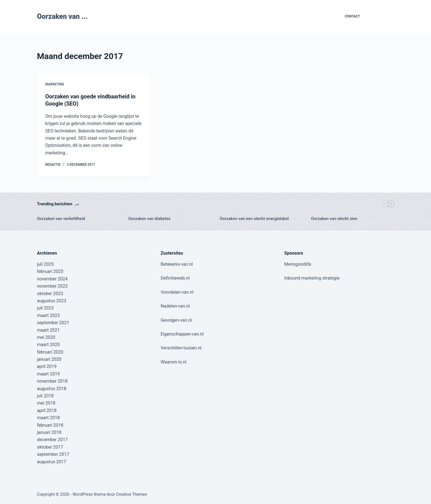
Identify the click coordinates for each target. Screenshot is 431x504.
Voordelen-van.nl (177, 292)
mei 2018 (46, 403)
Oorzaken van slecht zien (334, 219)
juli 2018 (45, 396)
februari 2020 (50, 352)
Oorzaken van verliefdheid (61, 219)
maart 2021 (48, 330)
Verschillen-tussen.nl (181, 348)
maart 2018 (48, 418)
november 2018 (52, 381)
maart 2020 (48, 345)
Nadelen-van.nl (175, 306)
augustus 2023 (52, 301)
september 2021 (53, 323)
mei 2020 (46, 337)
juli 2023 (45, 308)
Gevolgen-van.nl (176, 320)
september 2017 (53, 454)
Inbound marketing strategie (312, 278)
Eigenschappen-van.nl (182, 334)
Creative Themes (131, 494)
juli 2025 (45, 264)
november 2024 (52, 279)
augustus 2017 (52, 462)
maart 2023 (48, 315)
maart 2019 (48, 374)
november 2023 (52, 286)
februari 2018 (50, 425)
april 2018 (47, 410)
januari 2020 (49, 359)
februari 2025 (50, 271)
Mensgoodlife (298, 264)
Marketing (55, 84)
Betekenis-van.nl (177, 264)
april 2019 (47, 366)
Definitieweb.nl (175, 278)
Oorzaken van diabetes (150, 219)
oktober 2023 (50, 294)
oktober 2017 (50, 447)
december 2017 (52, 440)
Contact (352, 16)
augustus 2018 (52, 389)
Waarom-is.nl (173, 362)
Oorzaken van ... (62, 16)
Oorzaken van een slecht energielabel (254, 219)
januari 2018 (49, 432)
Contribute (381, 16)
